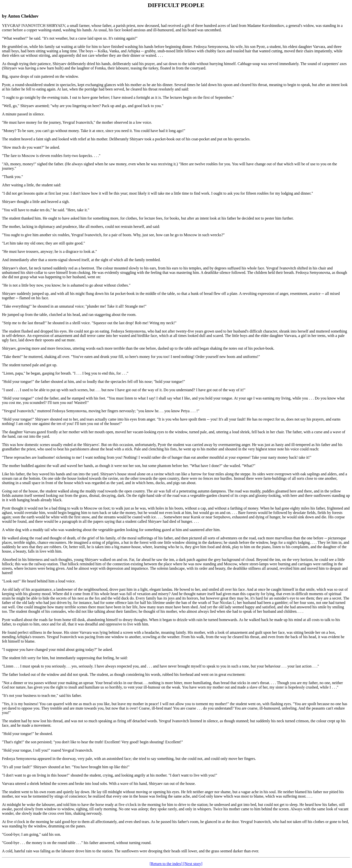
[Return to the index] (166, 864)
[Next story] (193, 864)
